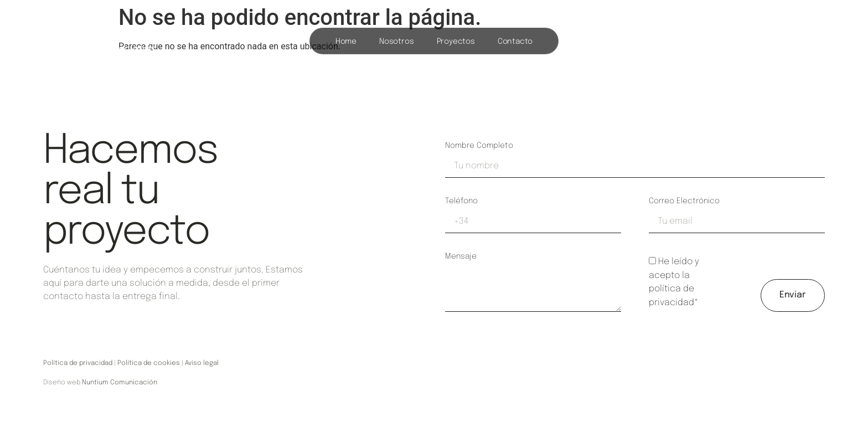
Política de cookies (149, 363)
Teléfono (461, 201)
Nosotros (396, 42)
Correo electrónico (684, 201)
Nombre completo (479, 146)
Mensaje (461, 256)
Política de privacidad (78, 363)
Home (346, 42)
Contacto (515, 42)
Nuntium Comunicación (120, 383)
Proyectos (456, 42)
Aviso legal (202, 363)
